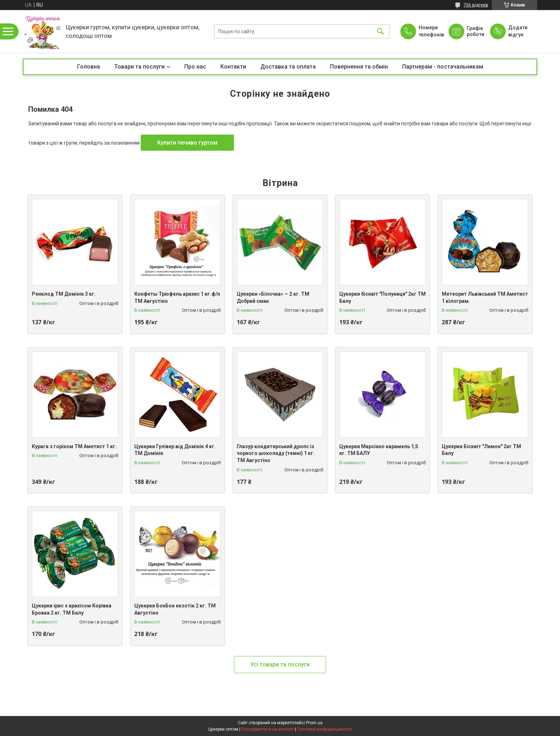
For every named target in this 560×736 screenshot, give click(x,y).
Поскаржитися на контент (268, 729)
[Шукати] (380, 32)
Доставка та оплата (288, 67)
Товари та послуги (139, 67)
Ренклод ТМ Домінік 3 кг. (64, 294)
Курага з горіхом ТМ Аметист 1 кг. (74, 446)
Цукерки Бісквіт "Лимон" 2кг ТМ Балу (481, 450)
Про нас (195, 67)
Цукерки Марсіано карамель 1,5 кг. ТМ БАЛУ (379, 450)
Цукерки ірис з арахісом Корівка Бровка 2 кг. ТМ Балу (72, 609)
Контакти (233, 67)
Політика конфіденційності (324, 729)
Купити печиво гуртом (187, 143)
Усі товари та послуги (280, 664)
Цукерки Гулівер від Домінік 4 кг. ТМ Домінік (175, 450)
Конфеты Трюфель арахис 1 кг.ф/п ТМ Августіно (177, 297)
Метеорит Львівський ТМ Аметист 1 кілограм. (485, 297)
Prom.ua (314, 723)
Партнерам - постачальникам (443, 67)
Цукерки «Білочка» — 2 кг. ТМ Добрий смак (273, 297)
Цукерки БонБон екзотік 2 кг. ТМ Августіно (175, 609)
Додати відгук (518, 31)
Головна (89, 67)
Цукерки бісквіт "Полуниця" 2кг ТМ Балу (382, 297)
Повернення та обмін (359, 67)
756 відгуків (476, 5)
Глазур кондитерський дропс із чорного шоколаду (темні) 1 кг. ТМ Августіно (276, 453)
